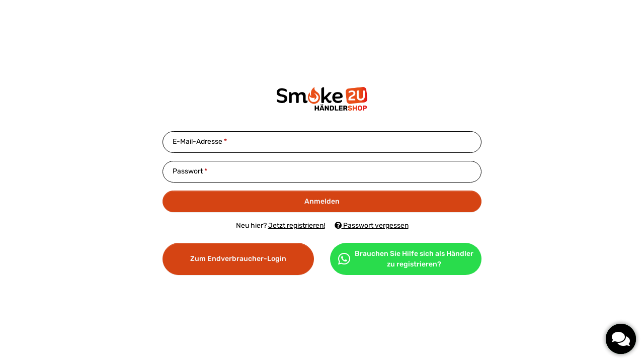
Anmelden (322, 201)
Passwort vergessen (372, 225)
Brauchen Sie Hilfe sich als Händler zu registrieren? (406, 259)
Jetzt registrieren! (297, 225)
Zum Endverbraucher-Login (238, 259)
